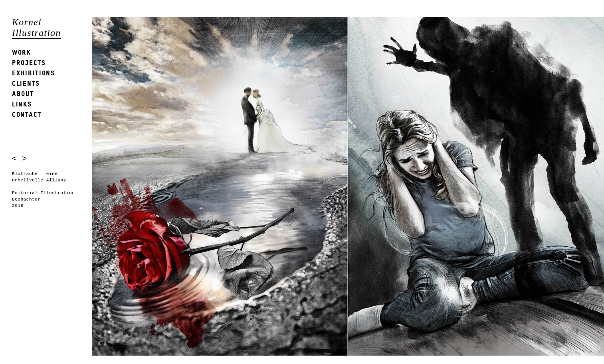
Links (22, 104)
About (23, 93)
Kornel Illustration (36, 27)
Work (22, 52)
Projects (29, 62)
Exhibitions (34, 73)
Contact (27, 114)
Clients (26, 83)
